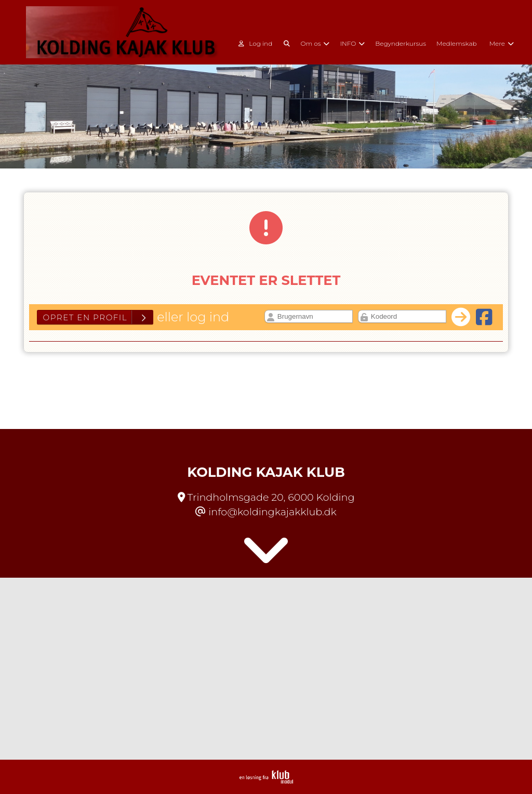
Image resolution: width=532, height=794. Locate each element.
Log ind (255, 44)
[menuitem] (259, 43)
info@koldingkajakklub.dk (272, 512)
